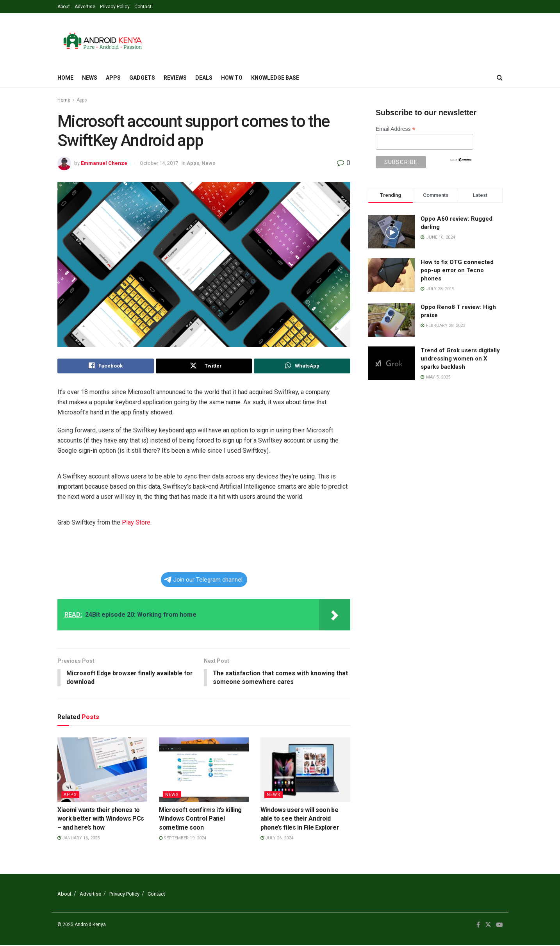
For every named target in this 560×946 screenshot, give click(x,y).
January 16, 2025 (78, 838)
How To (232, 78)
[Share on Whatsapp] (302, 366)
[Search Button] (500, 78)
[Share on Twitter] (204, 366)
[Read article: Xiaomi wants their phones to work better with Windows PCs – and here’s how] (102, 770)
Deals (204, 78)
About (64, 7)
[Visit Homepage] (103, 41)
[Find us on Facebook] (478, 925)
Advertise (85, 7)
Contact (143, 7)
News (90, 78)
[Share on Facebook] (106, 366)
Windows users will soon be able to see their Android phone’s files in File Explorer (300, 819)
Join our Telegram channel (203, 580)
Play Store (136, 522)
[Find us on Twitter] (488, 925)
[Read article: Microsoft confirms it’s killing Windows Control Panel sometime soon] (204, 770)
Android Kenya (90, 925)
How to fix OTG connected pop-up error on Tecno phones (457, 270)
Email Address (396, 129)
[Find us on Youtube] (499, 925)
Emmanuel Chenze (104, 163)
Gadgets (142, 78)
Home (65, 78)
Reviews (175, 78)
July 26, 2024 (277, 838)
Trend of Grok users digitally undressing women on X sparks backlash (460, 359)
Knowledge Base (275, 78)
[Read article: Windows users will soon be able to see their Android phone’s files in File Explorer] (305, 770)
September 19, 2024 (183, 838)
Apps (113, 78)
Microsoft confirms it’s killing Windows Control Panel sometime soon (200, 819)
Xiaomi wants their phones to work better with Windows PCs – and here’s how (101, 819)
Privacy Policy (115, 7)
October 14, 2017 (159, 163)
